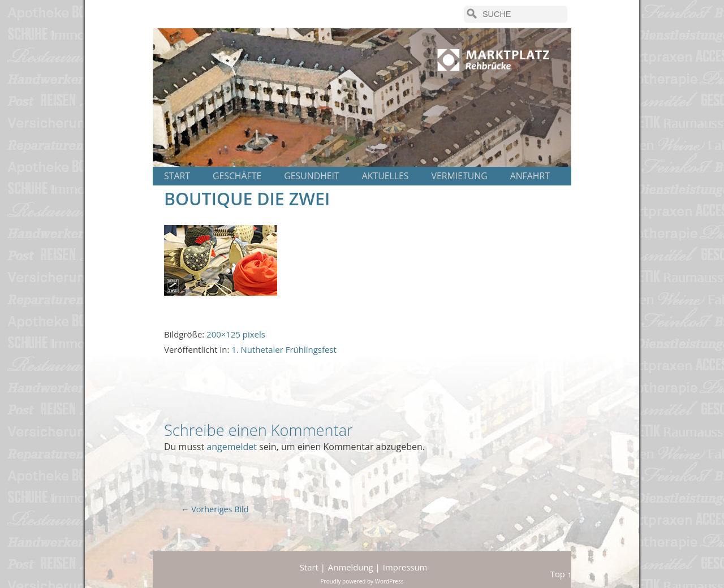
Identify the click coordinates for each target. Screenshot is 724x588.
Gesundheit (312, 176)
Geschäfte (237, 176)
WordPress (389, 581)
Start (177, 176)
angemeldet (232, 447)
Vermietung (460, 176)
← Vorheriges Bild (215, 509)
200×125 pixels (236, 334)
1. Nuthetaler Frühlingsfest (284, 349)
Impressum (405, 567)
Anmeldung (351, 567)
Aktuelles (385, 176)
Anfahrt (530, 176)
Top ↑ (561, 574)
